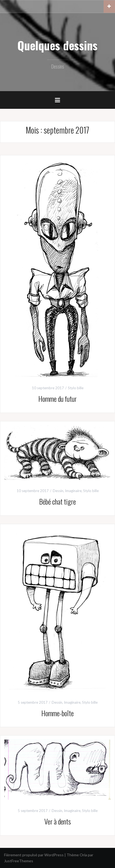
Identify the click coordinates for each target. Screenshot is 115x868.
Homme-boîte (57, 713)
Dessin (58, 491)
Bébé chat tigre (57, 501)
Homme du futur (57, 399)
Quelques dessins (57, 45)
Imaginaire (73, 491)
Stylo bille (76, 388)
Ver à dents (58, 821)
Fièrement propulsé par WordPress (34, 855)
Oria (83, 855)
